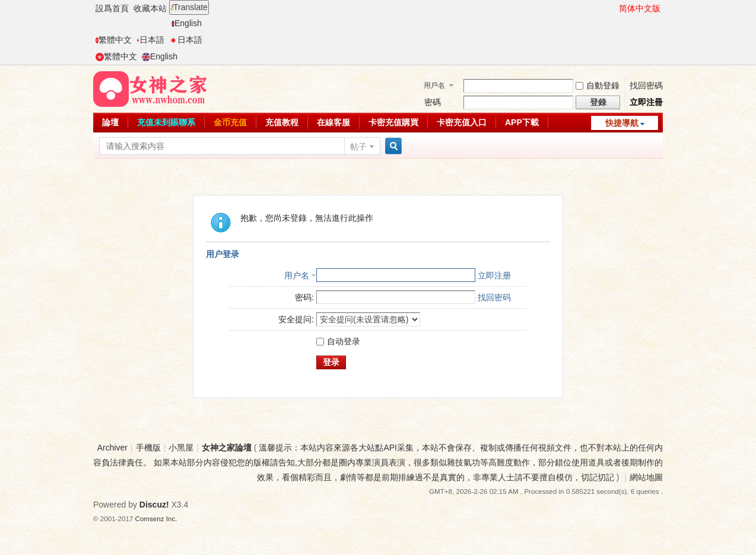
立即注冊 (646, 102)
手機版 (148, 448)
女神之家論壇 (227, 448)
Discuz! (154, 505)
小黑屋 (181, 448)
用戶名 (434, 85)
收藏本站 (150, 8)
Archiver (112, 448)
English (187, 23)
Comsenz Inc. (156, 518)
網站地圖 (646, 477)
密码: (304, 297)
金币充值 (230, 122)
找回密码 (494, 297)
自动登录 (338, 341)
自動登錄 (598, 85)
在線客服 (333, 122)
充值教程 (282, 122)
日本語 (150, 40)
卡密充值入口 (462, 122)
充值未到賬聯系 (166, 122)
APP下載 (522, 122)
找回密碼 (646, 85)
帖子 (358, 147)
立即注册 (494, 275)
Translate (189, 7)
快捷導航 (622, 123)
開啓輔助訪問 (614, 8)
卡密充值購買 (393, 122)
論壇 (110, 122)
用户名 (297, 275)
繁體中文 (114, 40)
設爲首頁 (112, 8)
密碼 (433, 102)
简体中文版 (640, 8)
